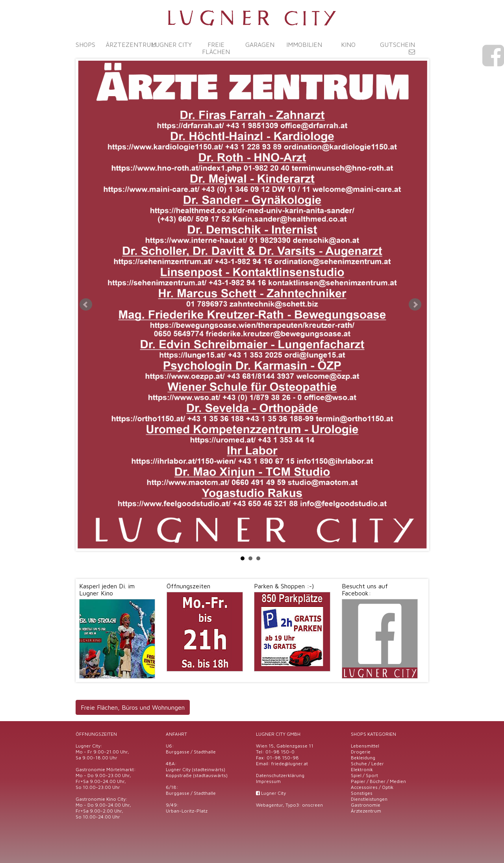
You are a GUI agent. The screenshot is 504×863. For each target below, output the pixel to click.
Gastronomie (366, 805)
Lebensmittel (365, 746)
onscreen (312, 805)
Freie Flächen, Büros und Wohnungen (133, 707)
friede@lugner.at (290, 763)
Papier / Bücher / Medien (378, 781)
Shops (85, 45)
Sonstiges (362, 793)
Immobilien (304, 45)
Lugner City (172, 45)
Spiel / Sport (364, 775)
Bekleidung (363, 758)
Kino (348, 45)
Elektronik (362, 769)
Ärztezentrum (131, 45)
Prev (86, 305)
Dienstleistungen (369, 799)
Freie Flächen (216, 48)
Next (415, 305)
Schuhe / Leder (367, 763)
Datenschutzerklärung (280, 775)
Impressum (268, 781)
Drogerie (361, 752)
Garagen (260, 45)
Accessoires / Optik (372, 787)
